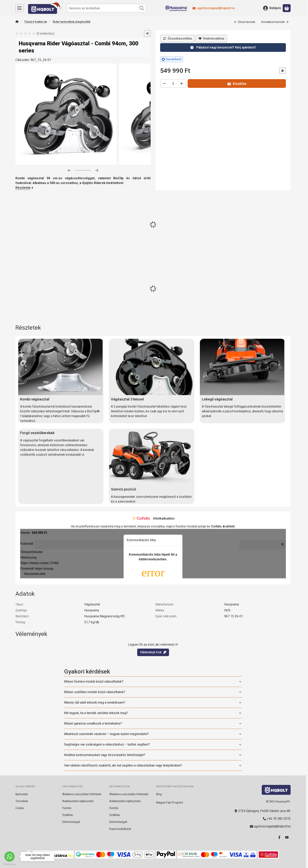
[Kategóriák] (19, 8)
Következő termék (275, 22)
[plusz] (182, 83)
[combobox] (107, 8)
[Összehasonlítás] (178, 39)
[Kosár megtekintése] (287, 8)
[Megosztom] (147, 33)
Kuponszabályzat (120, 829)
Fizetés (67, 808)
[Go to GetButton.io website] (9, 864)
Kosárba (237, 84)
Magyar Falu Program (170, 803)
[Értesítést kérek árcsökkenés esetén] (282, 71)
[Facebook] (279, 837)
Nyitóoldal (22, 794)
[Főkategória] (17, 22)
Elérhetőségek (71, 822)
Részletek (24, 188)
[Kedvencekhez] (211, 39)
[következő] (97, 170)
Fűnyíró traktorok (36, 22)
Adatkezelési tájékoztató (78, 801)
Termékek (22, 801)
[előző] (69, 170)
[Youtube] (287, 837)
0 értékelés (46, 34)
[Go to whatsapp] (9, 857)
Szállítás (68, 815)
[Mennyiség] (173, 83)
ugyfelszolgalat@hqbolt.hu (216, 8)
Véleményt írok (153, 652)
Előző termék (245, 22)
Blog (159, 794)
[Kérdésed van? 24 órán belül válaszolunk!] (223, 47)
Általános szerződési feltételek (82, 794)
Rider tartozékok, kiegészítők (72, 22)
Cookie (20, 808)
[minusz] (164, 83)
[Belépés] (272, 8)
